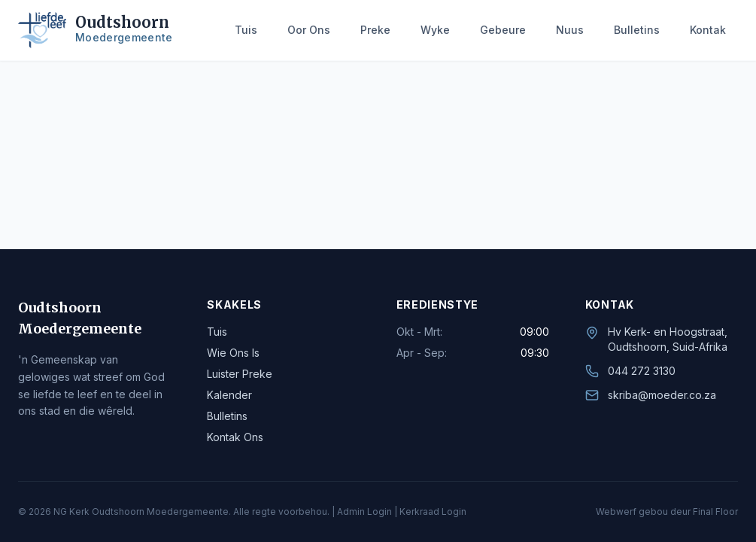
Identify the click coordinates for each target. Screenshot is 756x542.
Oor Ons (309, 30)
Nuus (570, 30)
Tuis (246, 30)
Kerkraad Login (433, 512)
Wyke (435, 30)
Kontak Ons (235, 437)
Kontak (708, 30)
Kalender (229, 395)
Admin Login (364, 512)
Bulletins (637, 30)
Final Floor (715, 512)
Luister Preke (240, 374)
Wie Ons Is (233, 353)
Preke (375, 30)
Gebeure (503, 30)
